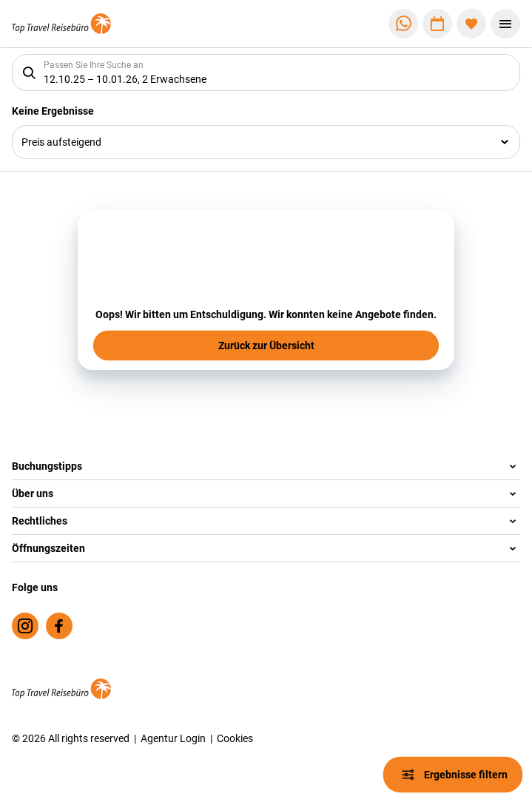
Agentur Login (173, 738)
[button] (266, 466)
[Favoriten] (471, 24)
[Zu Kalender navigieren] (437, 24)
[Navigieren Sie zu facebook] (59, 626)
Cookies (235, 738)
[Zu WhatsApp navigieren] (403, 24)
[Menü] (505, 24)
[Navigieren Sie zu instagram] (25, 626)
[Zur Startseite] (61, 24)
